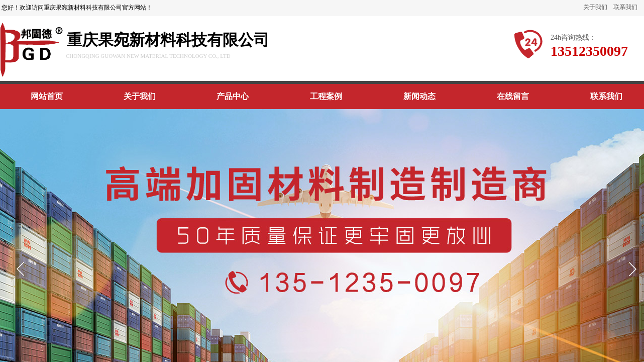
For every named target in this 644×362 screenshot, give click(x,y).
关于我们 (595, 7)
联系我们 (625, 7)
